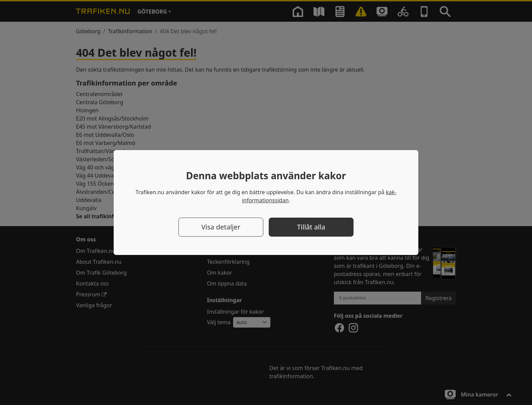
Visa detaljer (221, 227)
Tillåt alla (311, 227)
